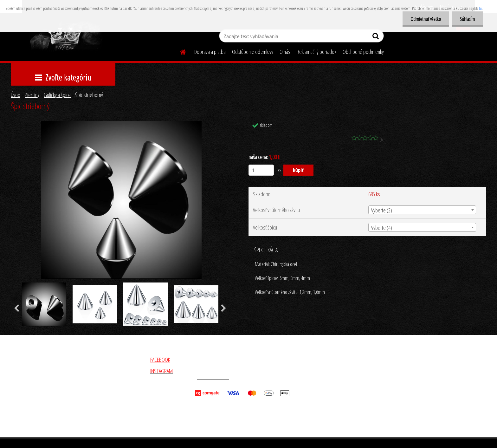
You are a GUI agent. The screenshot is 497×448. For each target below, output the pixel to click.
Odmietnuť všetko (426, 19)
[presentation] (17, 308)
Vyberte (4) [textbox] (382, 228)
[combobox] (422, 210)
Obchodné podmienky (363, 52)
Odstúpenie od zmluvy (253, 52)
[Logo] (65, 37)
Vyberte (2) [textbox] (382, 210)
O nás (285, 52)
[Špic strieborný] (121, 124)
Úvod (16, 95)
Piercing (32, 95)
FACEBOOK (160, 360)
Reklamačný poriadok (316, 52)
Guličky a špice (57, 95)
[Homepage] (179, 51)
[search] (376, 37)
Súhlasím (467, 19)
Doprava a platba (210, 52)
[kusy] (261, 170)
